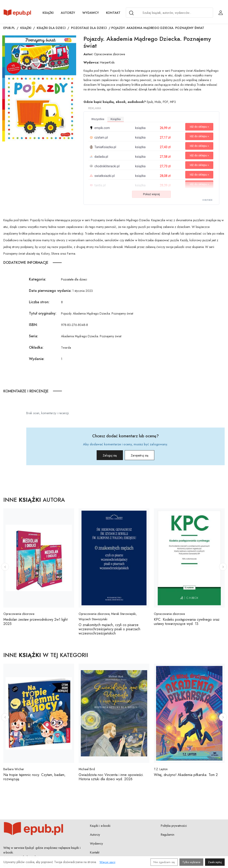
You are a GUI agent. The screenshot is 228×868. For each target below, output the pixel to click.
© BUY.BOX (207, 200)
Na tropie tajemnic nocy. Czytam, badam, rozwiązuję (34, 777)
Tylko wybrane (191, 862)
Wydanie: (37, 359)
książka (115, 119)
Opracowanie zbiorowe (109, 54)
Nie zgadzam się (164, 862)
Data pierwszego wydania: (50, 291)
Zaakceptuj (215, 862)
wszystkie (98, 119)
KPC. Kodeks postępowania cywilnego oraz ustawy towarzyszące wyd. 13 (187, 622)
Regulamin (168, 835)
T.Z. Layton (161, 769)
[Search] (131, 13)
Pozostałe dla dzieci (89, 28)
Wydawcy (91, 13)
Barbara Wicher (14, 769)
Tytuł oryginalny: (43, 313)
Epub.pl (9, 28)
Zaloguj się (105, 455)
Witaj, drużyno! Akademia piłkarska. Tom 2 (186, 775)
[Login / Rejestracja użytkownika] (221, 13)
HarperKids (107, 62)
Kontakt (113, 13)
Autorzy (68, 13)
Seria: (34, 336)
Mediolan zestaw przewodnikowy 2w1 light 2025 (35, 622)
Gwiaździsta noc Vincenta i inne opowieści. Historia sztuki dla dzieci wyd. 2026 (111, 777)
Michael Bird (87, 769)
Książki (48, 13)
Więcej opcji (107, 862)
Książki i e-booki (100, 826)
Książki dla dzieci (51, 28)
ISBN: (33, 325)
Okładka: (36, 347)
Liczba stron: (39, 302)
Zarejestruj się (145, 455)
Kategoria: (38, 279)
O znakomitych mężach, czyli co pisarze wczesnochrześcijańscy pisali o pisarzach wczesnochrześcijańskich (109, 629)
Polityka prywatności (174, 826)
